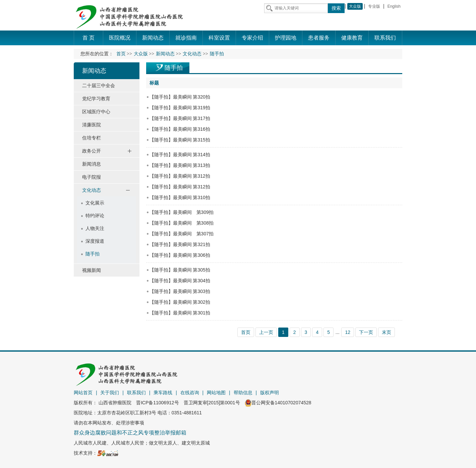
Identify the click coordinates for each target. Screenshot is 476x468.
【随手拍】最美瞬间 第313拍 (180, 165)
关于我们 (110, 393)
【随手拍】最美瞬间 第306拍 (180, 255)
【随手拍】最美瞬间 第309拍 (182, 212)
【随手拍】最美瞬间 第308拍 (182, 223)
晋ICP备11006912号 (158, 403)
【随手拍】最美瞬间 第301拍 (180, 313)
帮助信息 (243, 393)
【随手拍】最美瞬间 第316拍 (180, 129)
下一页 (366, 332)
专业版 (374, 6)
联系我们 (136, 393)
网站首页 (83, 393)
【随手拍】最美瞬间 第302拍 (180, 302)
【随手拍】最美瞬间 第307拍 (182, 234)
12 (348, 332)
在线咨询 (190, 393)
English (394, 6)
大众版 (355, 6)
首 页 (88, 38)
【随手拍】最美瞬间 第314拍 (180, 155)
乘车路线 (163, 393)
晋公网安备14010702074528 (278, 403)
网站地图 (216, 393)
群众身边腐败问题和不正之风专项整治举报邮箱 (130, 433)
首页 (121, 54)
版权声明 (270, 393)
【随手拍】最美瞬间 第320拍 (180, 97)
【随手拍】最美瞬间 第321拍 (180, 244)
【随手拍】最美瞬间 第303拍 (180, 291)
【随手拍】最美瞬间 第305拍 (180, 270)
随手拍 (174, 68)
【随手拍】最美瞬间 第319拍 (180, 108)
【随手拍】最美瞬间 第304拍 (180, 281)
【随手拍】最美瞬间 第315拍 (180, 140)
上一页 (266, 332)
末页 (386, 332)
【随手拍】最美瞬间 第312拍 (180, 176)
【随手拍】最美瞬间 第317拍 (180, 118)
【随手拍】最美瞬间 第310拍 (180, 197)
